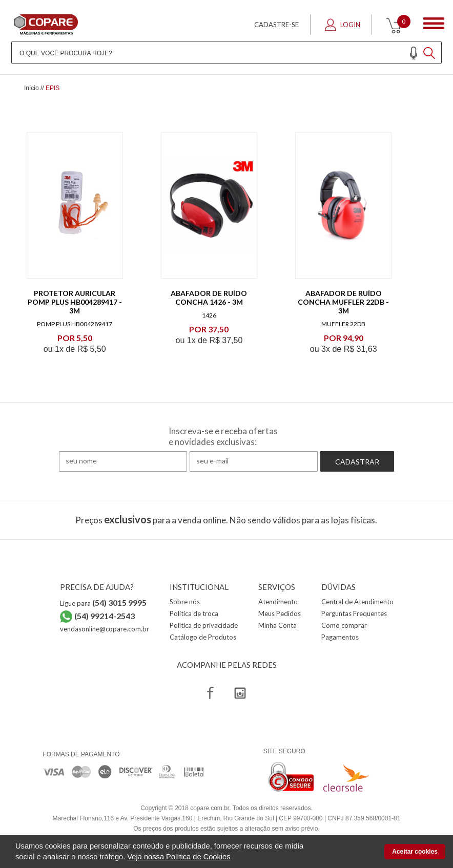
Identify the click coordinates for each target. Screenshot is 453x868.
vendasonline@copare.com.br (105, 629)
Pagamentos (340, 637)
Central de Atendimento (357, 602)
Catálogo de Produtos (203, 637)
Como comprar (344, 625)
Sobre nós (185, 602)
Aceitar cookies (415, 852)
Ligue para (103, 603)
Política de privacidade (204, 625)
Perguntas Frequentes (354, 613)
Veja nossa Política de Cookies (179, 857)
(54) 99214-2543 (105, 616)
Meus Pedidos (280, 613)
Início (32, 88)
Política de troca (194, 613)
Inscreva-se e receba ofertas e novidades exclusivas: (223, 436)
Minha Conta (277, 625)
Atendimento (278, 602)
